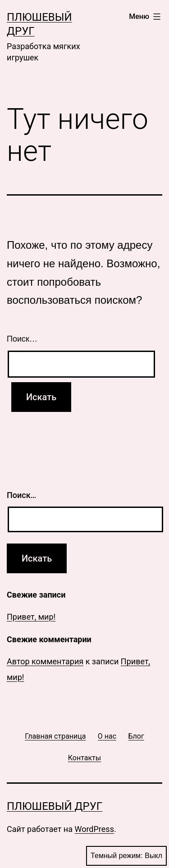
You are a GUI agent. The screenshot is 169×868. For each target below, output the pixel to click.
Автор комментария (45, 661)
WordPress (94, 829)
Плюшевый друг (55, 806)
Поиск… (22, 339)
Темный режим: (126, 856)
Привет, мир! (31, 617)
